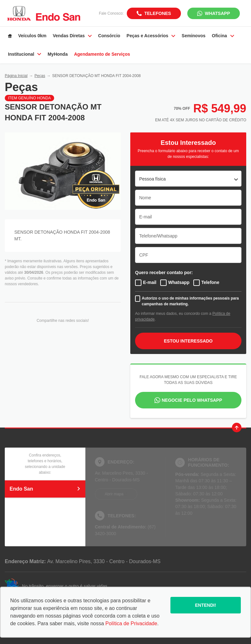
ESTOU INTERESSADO (188, 341)
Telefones (158, 13)
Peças (40, 76)
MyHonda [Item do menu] (57, 54)
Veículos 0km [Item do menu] (32, 36)
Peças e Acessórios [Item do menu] (151, 36)
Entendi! (205, 605)
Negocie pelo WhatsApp (192, 400)
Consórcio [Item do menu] (109, 36)
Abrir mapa (114, 494)
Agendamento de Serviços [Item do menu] (102, 54)
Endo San (45, 489)
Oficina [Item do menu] (223, 36)
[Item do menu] (10, 36)
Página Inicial (16, 76)
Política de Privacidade (131, 623)
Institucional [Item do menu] (25, 54)
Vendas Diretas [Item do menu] (72, 36)
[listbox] (188, 179)
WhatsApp (217, 13)
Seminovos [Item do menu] (194, 36)
